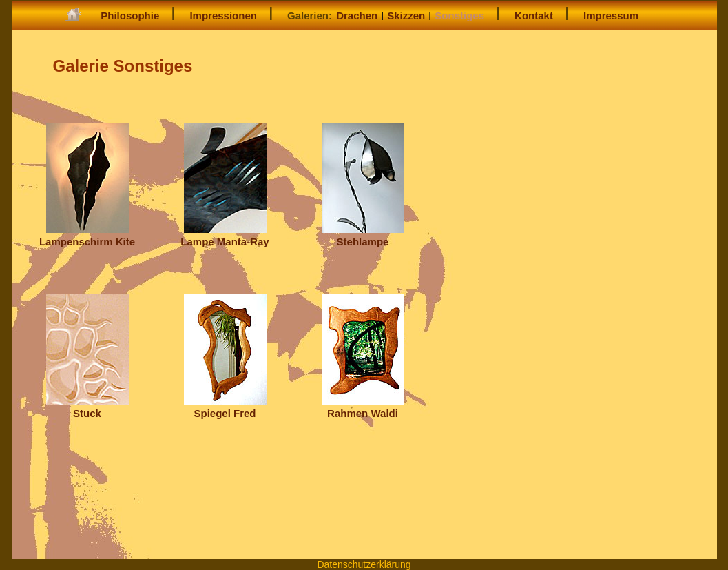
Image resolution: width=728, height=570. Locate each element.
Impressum (611, 16)
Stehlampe (363, 235)
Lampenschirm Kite (87, 235)
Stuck (87, 407)
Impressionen (223, 16)
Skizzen (406, 16)
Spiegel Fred (225, 407)
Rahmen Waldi (363, 407)
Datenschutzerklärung (364, 564)
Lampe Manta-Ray (225, 235)
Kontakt (534, 16)
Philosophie (130, 16)
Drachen (357, 16)
